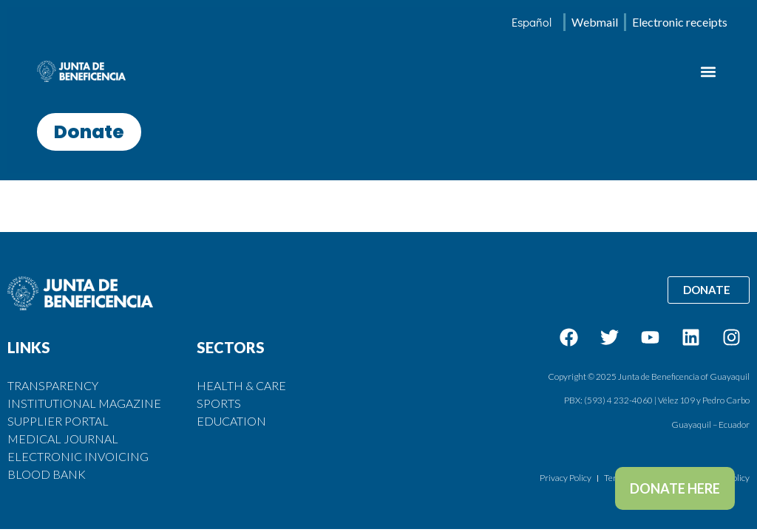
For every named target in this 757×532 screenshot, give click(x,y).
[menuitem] (532, 22)
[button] (708, 71)
